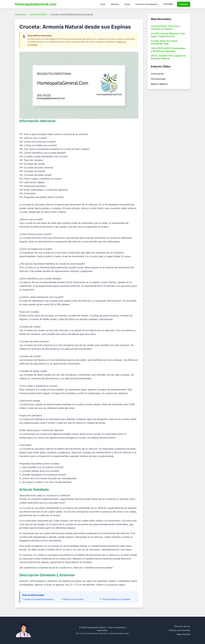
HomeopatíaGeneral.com (36, 4)
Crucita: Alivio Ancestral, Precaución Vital (164, 42)
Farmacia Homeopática (146, 4)
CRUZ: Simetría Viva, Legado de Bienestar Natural (168, 57)
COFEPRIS (168, 4)
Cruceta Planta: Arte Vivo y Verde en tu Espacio (166, 27)
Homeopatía (20, 14)
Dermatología (158, 79)
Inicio (103, 4)
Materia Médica (159, 84)
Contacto (184, 4)
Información (157, 74)
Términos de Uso (182, 626)
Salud (127, 4)
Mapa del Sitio (184, 634)
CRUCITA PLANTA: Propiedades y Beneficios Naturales (168, 50)
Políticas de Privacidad (180, 630)
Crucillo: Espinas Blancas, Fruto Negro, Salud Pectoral (168, 35)
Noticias (115, 4)
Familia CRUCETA (39, 14)
